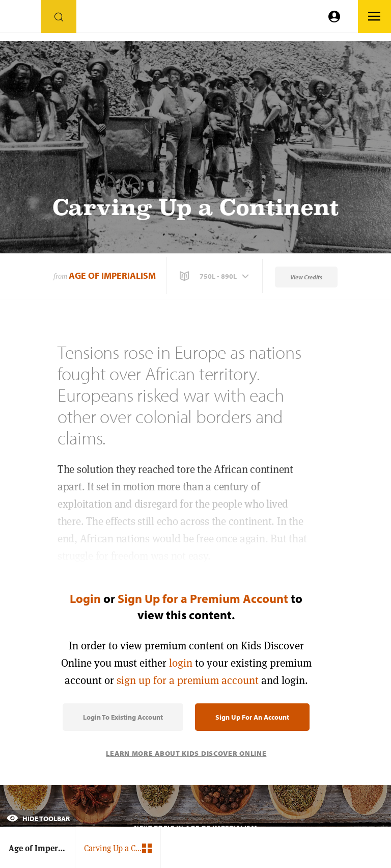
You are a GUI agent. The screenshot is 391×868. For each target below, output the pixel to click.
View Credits (306, 277)
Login (85, 598)
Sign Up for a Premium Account (203, 598)
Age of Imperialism (112, 275)
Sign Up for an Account (252, 717)
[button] (215, 276)
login (181, 663)
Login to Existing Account (123, 717)
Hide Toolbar (38, 819)
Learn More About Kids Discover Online (186, 753)
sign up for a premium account (188, 680)
